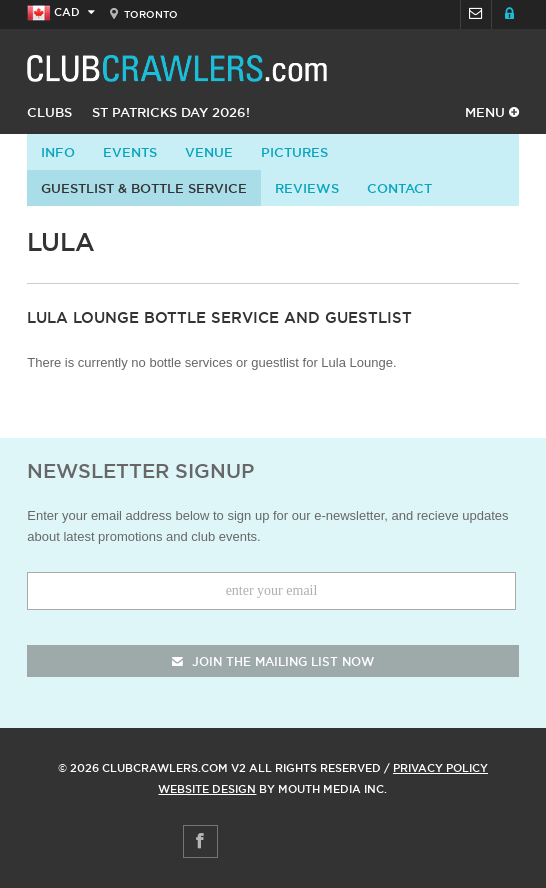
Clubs (49, 112)
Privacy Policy (440, 768)
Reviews (307, 188)
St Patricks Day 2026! (171, 112)
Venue (209, 152)
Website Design (207, 789)
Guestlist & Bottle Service (144, 188)
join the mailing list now (273, 661)
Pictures (294, 152)
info (58, 152)
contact (399, 188)
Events (130, 152)
